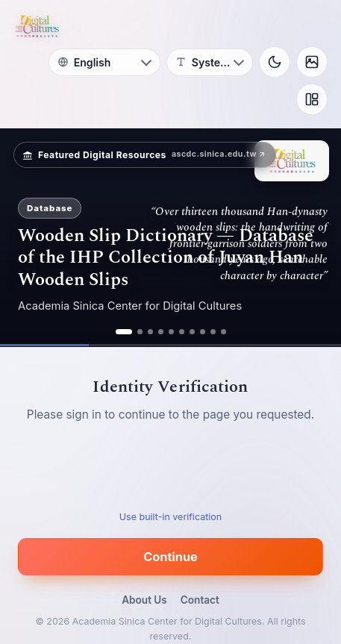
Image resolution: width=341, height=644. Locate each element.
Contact (200, 600)
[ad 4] (161, 332)
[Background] (312, 62)
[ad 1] (124, 332)
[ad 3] (150, 332)
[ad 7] (192, 332)
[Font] (210, 62)
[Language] (104, 62)
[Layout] (312, 99)
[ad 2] (140, 332)
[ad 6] (182, 332)
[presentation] (171, 472)
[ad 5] (171, 332)
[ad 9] (213, 332)
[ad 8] (203, 332)
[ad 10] (223, 332)
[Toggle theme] (275, 62)
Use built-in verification (170, 518)
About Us (144, 600)
